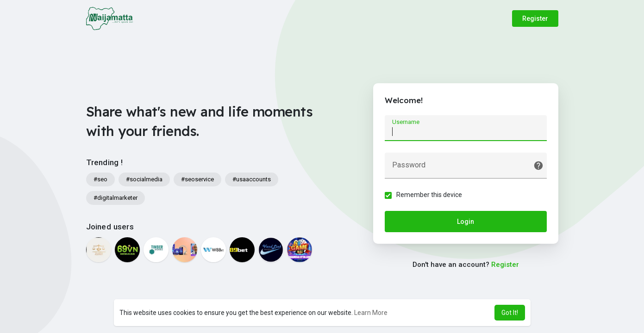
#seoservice (197, 179)
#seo (100, 179)
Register (535, 18)
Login (466, 222)
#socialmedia (144, 179)
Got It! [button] (510, 313)
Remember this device (429, 195)
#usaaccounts (252, 179)
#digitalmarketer (116, 198)
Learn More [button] (371, 313)
